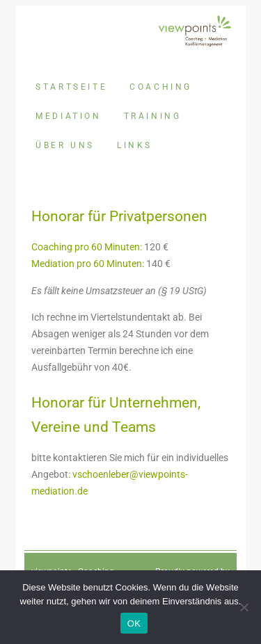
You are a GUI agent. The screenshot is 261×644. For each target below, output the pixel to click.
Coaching (161, 87)
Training (153, 116)
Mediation (68, 116)
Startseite (71, 87)
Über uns (65, 145)
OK (134, 623)
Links (135, 145)
